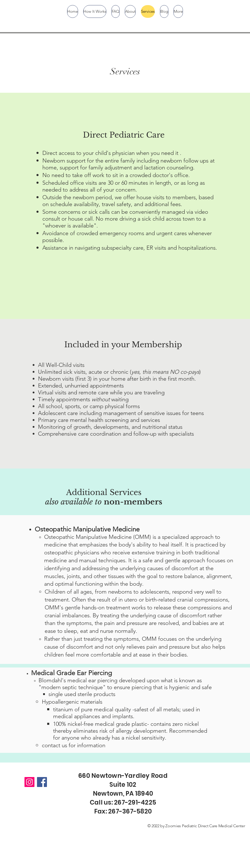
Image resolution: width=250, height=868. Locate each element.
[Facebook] (42, 782)
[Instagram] (29, 782)
